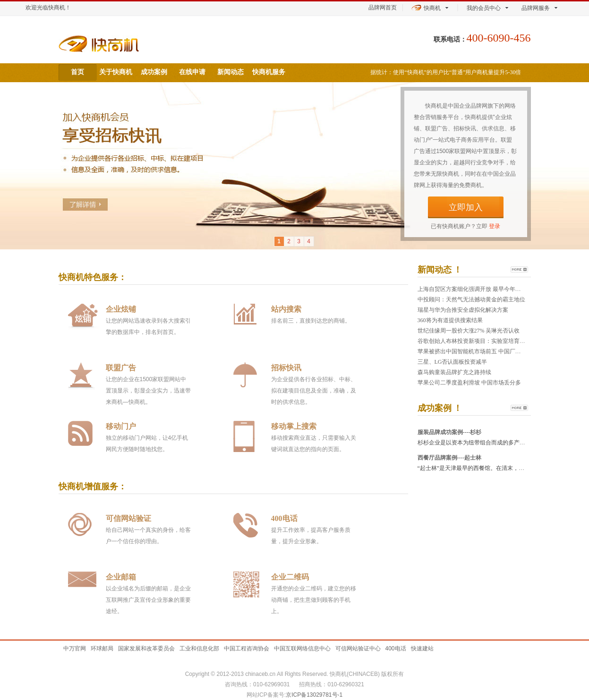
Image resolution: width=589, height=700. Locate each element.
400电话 (396, 649)
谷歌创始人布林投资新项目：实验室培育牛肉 (474, 341)
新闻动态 (230, 72)
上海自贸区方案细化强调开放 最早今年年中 (472, 289)
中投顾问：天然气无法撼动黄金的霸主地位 (471, 299)
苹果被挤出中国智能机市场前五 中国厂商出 (472, 351)
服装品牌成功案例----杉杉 (450, 432)
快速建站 (422, 649)
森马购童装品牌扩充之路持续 (454, 372)
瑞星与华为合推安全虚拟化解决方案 (463, 310)
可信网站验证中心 (358, 649)
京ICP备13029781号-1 (314, 695)
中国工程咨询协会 (247, 649)
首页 (77, 72)
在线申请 (192, 72)
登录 (495, 226)
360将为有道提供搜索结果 (450, 320)
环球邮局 (102, 649)
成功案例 (154, 72)
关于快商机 (116, 72)
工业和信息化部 (199, 649)
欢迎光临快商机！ (48, 8)
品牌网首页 (383, 8)
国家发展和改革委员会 (146, 649)
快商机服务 (269, 72)
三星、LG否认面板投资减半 (452, 362)
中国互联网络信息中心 (302, 649)
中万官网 (75, 649)
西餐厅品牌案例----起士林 (450, 458)
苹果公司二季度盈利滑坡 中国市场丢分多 (469, 383)
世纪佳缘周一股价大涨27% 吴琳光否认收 (469, 331)
